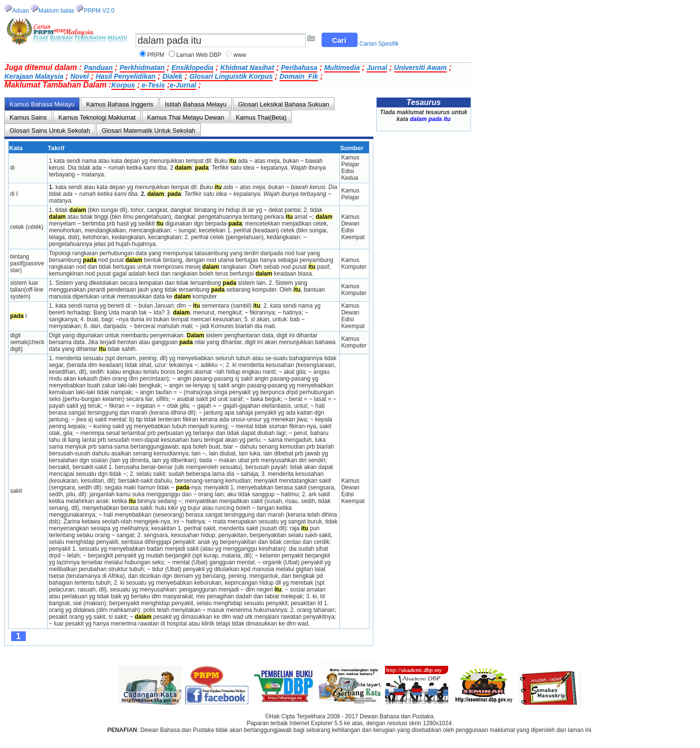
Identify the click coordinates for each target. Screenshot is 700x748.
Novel (80, 76)
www (240, 55)
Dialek (172, 76)
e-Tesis (153, 85)
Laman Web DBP (199, 55)
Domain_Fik (299, 76)
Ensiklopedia (192, 68)
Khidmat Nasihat (247, 68)
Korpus (123, 85)
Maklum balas (56, 11)
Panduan (98, 68)
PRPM (156, 55)
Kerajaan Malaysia (34, 76)
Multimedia (342, 68)
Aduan (21, 11)
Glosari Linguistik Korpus (231, 76)
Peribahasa (299, 68)
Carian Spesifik (379, 44)
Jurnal (377, 68)
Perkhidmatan (142, 68)
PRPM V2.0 (99, 11)
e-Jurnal (183, 85)
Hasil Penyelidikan (126, 76)
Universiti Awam (420, 68)
